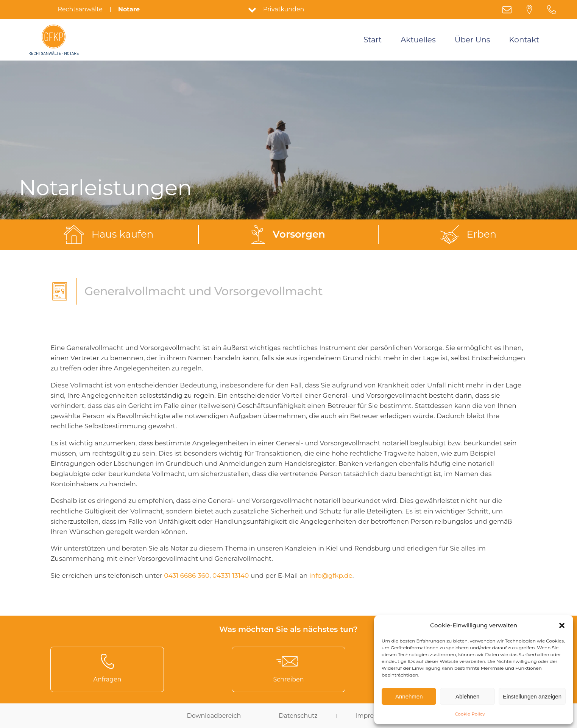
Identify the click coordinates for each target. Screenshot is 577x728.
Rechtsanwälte (80, 9)
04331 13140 (231, 576)
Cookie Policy (470, 714)
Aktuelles (418, 40)
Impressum (373, 716)
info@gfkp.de (331, 576)
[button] (562, 625)
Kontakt (524, 40)
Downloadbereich (214, 716)
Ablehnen (467, 696)
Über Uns (473, 40)
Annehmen (409, 696)
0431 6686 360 (187, 576)
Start (373, 40)
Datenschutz (298, 716)
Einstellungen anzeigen (532, 696)
